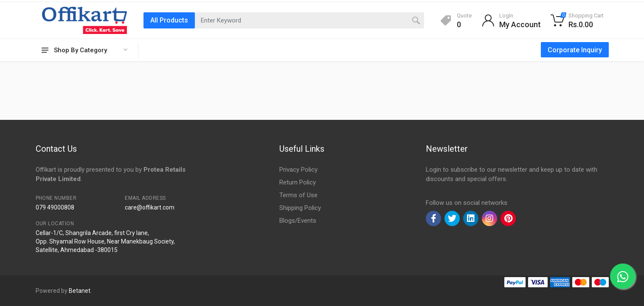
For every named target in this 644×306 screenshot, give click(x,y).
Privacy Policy (298, 170)
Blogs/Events (298, 221)
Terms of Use (298, 195)
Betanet (80, 291)
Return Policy (298, 182)
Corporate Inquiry (575, 50)
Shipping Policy (300, 208)
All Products (169, 20)
